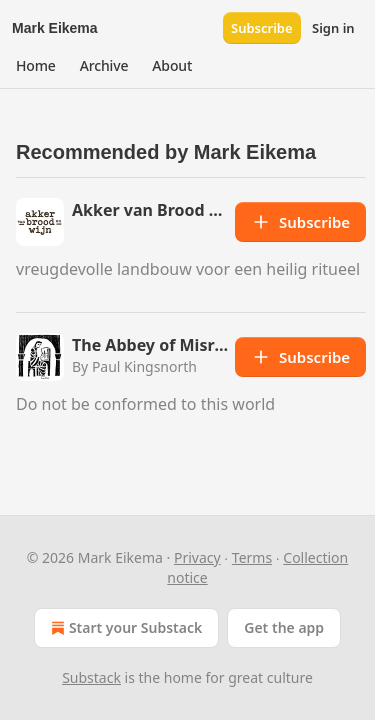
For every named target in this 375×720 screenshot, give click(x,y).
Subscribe (262, 28)
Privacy (197, 557)
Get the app (284, 627)
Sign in (333, 28)
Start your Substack (124, 628)
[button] (36, 66)
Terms (252, 557)
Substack (91, 677)
